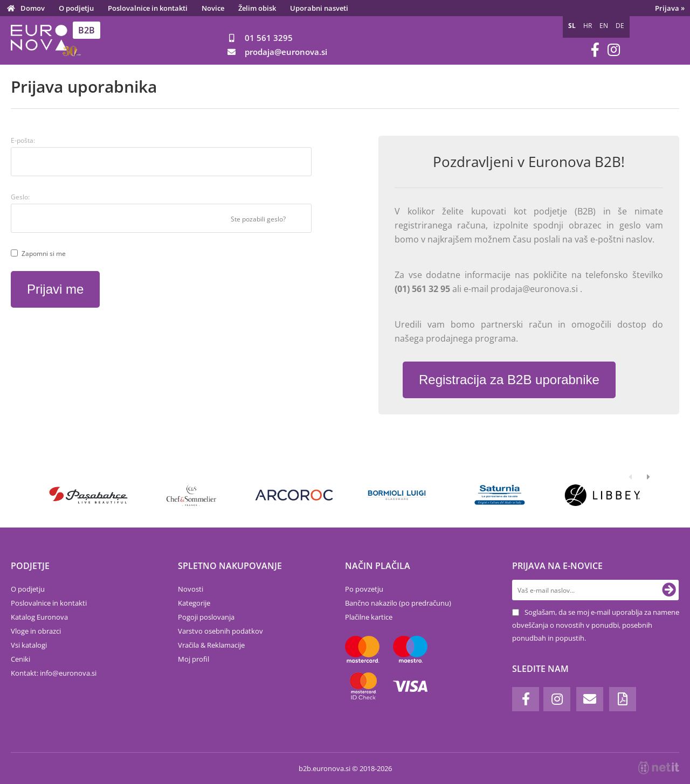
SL (572, 26)
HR (588, 26)
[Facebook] (595, 50)
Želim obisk (257, 8)
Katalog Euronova (39, 617)
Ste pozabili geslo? (258, 219)
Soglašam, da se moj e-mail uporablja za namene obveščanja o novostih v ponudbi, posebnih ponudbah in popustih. (596, 625)
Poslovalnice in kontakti (148, 8)
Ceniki (20, 659)
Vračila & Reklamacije (211, 645)
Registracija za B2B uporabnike (509, 380)
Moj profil (194, 659)
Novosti (191, 589)
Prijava (670, 8)
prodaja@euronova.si (535, 289)
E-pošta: (23, 140)
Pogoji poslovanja (206, 617)
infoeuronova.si (68, 673)
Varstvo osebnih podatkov (220, 631)
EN (604, 26)
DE (620, 26)
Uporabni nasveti (319, 8)
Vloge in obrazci (36, 631)
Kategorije (194, 603)
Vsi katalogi (29, 645)
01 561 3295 (269, 38)
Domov (33, 8)
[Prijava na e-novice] (669, 590)
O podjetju (76, 8)
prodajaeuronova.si (286, 52)
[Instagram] (614, 50)
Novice (213, 8)
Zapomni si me (44, 254)
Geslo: (20, 197)
